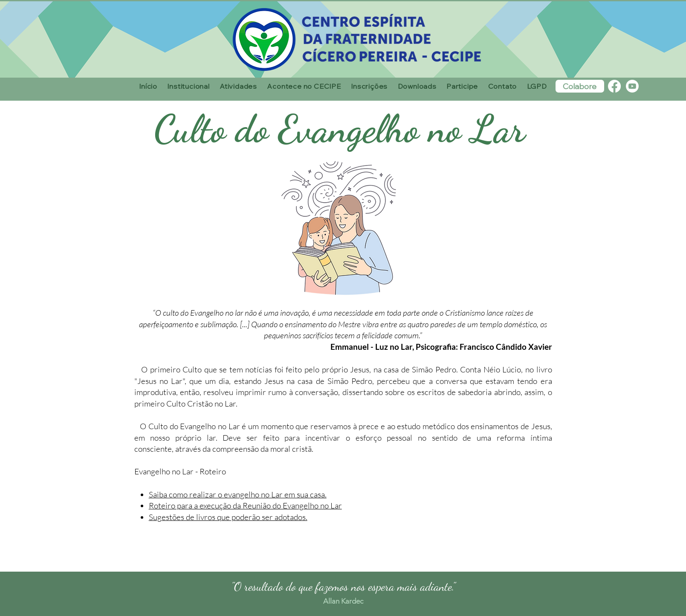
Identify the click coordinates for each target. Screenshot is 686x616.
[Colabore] (580, 86)
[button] (189, 86)
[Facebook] (614, 86)
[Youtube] (632, 86)
